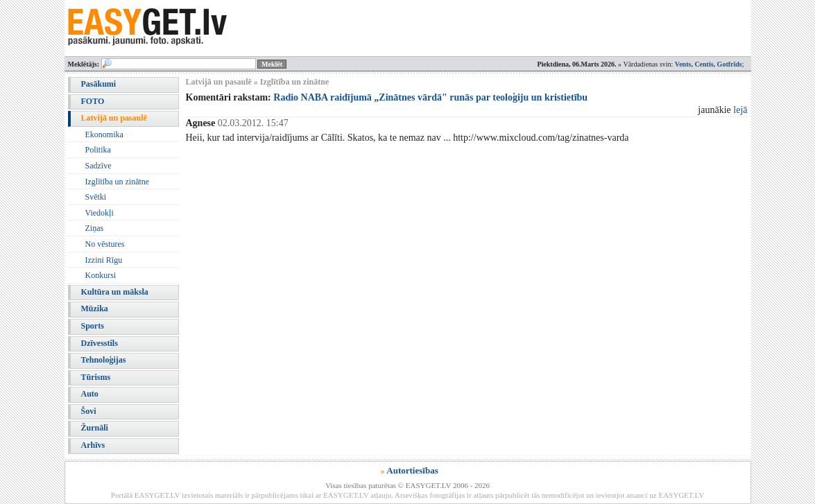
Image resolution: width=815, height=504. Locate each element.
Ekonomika (104, 134)
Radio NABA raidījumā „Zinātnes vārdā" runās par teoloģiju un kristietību (430, 97)
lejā (740, 110)
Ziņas (95, 228)
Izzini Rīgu (104, 260)
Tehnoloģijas (104, 360)
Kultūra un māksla (115, 292)
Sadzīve (98, 166)
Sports (93, 326)
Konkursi (101, 275)
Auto (90, 394)
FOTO (93, 101)
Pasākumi (99, 84)
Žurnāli (95, 428)
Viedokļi (100, 213)
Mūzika (95, 309)
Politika (98, 150)
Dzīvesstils (100, 343)
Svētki (96, 197)
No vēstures (105, 244)
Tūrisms (96, 377)
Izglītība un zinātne (118, 182)
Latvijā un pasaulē (114, 118)
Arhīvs (93, 445)
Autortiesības (412, 470)
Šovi (89, 411)
